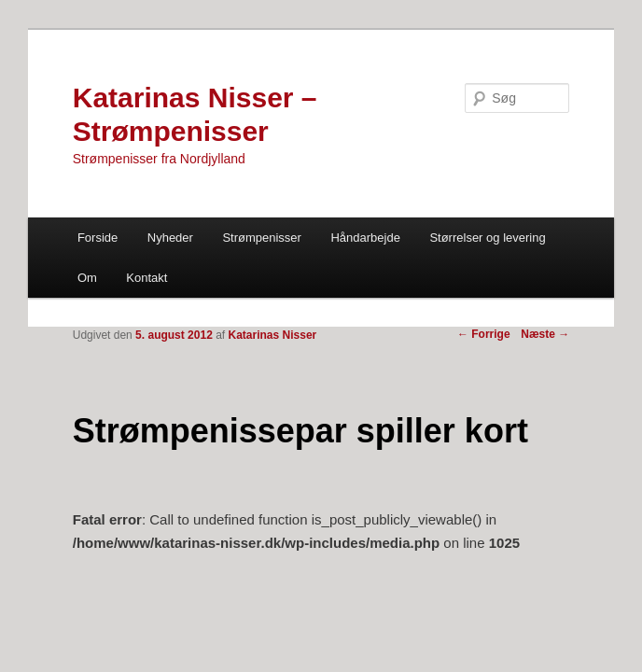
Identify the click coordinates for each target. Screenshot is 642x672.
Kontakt (147, 278)
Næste (545, 334)
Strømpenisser (262, 238)
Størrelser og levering (487, 238)
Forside (98, 238)
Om (87, 278)
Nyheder (170, 238)
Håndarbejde (365, 238)
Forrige (484, 334)
